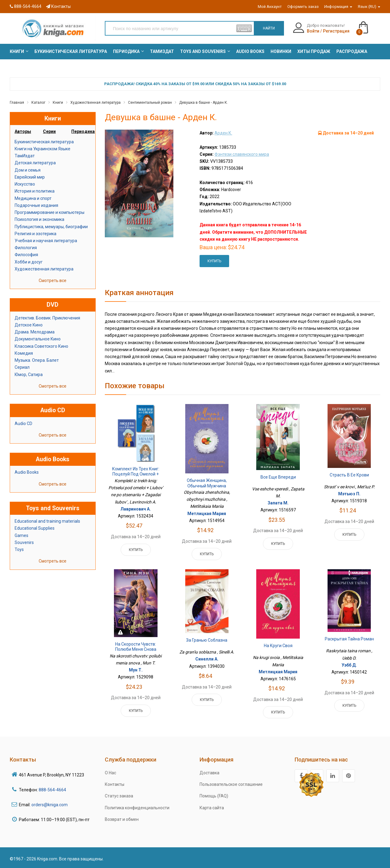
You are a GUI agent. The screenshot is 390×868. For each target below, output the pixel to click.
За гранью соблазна (207, 640)
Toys (19, 549)
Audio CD (23, 424)
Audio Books (27, 472)
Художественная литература (96, 103)
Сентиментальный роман (150, 103)
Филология (26, 248)
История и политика (35, 191)
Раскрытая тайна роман (349, 639)
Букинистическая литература (44, 142)
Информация (338, 7)
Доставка (209, 773)
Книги (58, 103)
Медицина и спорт (33, 198)
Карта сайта (212, 808)
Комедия (24, 353)
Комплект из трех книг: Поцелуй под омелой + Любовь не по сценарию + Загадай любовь (136, 477)
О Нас (110, 773)
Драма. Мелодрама (35, 332)
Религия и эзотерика (35, 234)
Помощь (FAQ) (214, 796)
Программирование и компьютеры (50, 212)
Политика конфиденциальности (137, 808)
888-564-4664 (26, 6)
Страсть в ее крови (349, 475)
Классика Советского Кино (41, 346)
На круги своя (278, 646)
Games (21, 535)
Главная (17, 103)
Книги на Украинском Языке (43, 149)
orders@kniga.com (50, 805)
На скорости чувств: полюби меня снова (136, 647)
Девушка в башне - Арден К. (204, 103)
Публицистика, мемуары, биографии (51, 227)
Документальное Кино (38, 339)
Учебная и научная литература (46, 241)
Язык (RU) (369, 7)
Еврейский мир (30, 177)
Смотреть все (53, 281)
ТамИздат (25, 156)
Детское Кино (29, 325)
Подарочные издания (36, 205)
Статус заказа (119, 796)
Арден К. (223, 133)
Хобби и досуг (29, 262)
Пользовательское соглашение (231, 784)
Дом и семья (28, 170)
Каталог (38, 103)
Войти (313, 31)
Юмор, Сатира (29, 375)
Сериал (22, 367)
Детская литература (35, 163)
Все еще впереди (278, 477)
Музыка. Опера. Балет (37, 360)
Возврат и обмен (122, 819)
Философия (26, 255)
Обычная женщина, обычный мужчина (207, 483)
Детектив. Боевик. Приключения (47, 318)
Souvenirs (24, 542)
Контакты (58, 6)
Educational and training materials (47, 521)
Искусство (25, 184)
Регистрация (336, 31)
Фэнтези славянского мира (242, 154)
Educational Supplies (35, 528)
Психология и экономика (39, 219)
